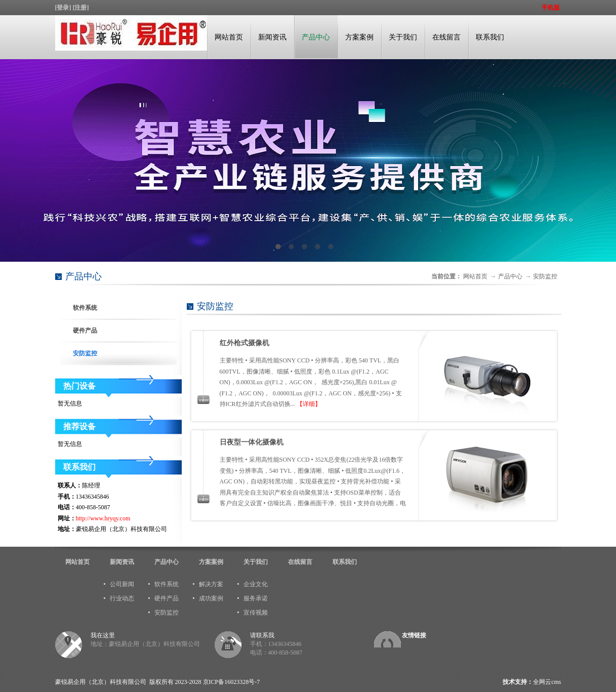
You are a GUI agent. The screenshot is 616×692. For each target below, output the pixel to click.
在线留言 (446, 37)
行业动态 (122, 598)
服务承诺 (256, 598)
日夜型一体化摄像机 (252, 442)
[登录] (64, 8)
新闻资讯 (272, 37)
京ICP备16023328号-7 (232, 682)
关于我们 (403, 37)
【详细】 (309, 404)
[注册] (82, 8)
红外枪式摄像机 (244, 343)
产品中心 (316, 37)
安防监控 (545, 276)
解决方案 (211, 584)
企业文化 (256, 584)
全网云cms (547, 682)
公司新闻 (122, 584)
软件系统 (85, 308)
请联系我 (262, 635)
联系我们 (490, 37)
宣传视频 (256, 613)
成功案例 (211, 598)
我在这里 (103, 635)
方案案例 (359, 37)
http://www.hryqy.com (103, 518)
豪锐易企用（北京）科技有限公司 (101, 682)
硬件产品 (85, 331)
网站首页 (229, 37)
